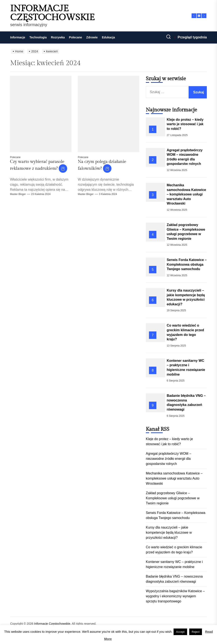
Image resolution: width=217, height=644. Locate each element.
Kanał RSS (158, 429)
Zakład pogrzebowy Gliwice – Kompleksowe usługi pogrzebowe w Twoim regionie (173, 498)
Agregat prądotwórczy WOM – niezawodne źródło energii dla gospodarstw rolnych (168, 459)
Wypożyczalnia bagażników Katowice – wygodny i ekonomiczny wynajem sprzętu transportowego (175, 596)
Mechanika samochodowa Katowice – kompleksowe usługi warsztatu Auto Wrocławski (186, 194)
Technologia (38, 37)
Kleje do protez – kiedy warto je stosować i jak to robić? (185, 124)
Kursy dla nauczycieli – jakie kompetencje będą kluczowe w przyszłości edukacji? (169, 532)
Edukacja (108, 37)
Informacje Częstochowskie (52, 13)
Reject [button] (196, 632)
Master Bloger (18, 194)
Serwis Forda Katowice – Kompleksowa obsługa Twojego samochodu (187, 264)
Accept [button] (180, 632)
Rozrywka (58, 37)
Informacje (18, 37)
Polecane (76, 37)
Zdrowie (92, 37)
